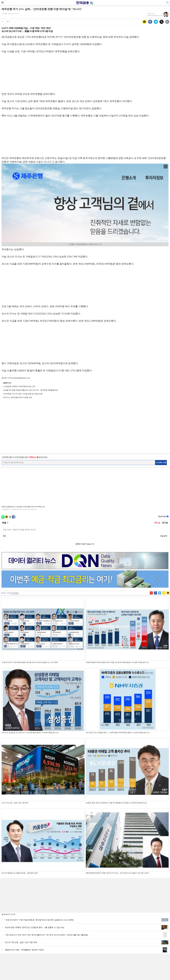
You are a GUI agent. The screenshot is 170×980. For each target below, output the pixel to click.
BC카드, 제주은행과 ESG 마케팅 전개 (18, 397)
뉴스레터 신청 (161, 462)
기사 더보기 (15, 593)
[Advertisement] (85, 74)
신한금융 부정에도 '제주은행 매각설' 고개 (20, 386)
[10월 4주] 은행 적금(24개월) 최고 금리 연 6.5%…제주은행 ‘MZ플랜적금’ (31, 390)
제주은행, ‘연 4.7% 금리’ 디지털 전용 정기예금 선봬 (23, 394)
